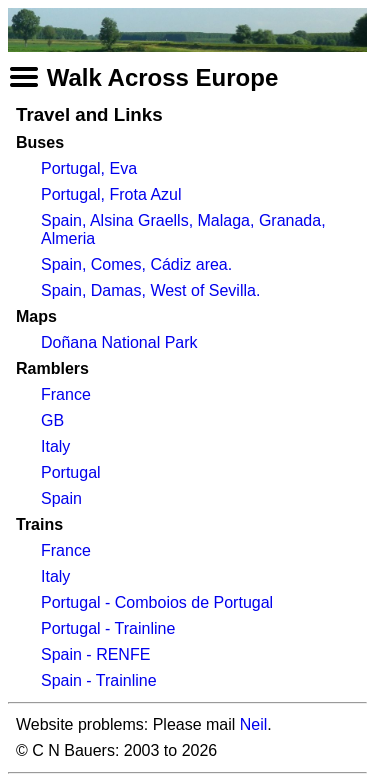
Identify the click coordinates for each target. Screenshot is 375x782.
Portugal (71, 472)
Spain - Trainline (99, 680)
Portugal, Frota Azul (111, 194)
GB (52, 420)
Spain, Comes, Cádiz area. (136, 264)
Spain (61, 498)
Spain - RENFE (95, 654)
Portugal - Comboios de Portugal (157, 602)
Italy (55, 446)
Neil (254, 724)
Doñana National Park (119, 342)
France (66, 394)
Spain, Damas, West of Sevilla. (150, 290)
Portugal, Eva (89, 168)
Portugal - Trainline (108, 628)
